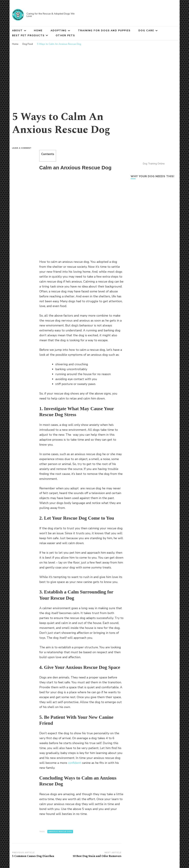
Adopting (59, 31)
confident (74, 763)
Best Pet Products (28, 35)
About (17, 31)
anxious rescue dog (60, 832)
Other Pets (65, 35)
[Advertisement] (95, 73)
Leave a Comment (23, 148)
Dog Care (146, 31)
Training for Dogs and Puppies (104, 31)
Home (38, 31)
